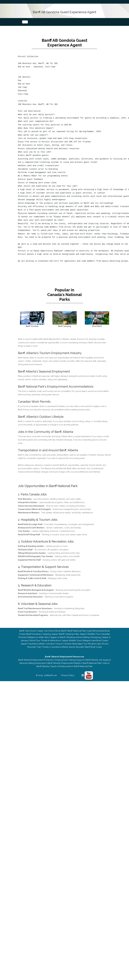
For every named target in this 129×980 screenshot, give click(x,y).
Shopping (96, 633)
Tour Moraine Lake (92, 639)
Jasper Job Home (46, 626)
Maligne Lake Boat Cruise (95, 636)
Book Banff (61, 626)
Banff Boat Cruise (93, 643)
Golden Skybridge (73, 639)
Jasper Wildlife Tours (72, 636)
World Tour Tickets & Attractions (45, 636)
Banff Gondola (33, 630)
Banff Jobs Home (27, 626)
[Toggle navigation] (25, 22)
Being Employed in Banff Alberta (45, 659)
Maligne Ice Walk (36, 633)
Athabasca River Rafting (78, 633)
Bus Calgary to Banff (55, 633)
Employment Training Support (70, 655)
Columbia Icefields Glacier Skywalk (67, 643)
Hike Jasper (80, 630)
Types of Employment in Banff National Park (72, 662)
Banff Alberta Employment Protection (36, 655)
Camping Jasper (50, 630)
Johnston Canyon (54, 639)
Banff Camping (66, 630)
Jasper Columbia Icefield (33, 639)
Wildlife (91, 630)
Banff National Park (77, 626)
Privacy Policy (68, 671)
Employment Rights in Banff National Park (81, 659)
